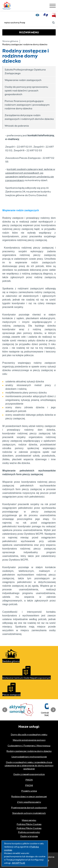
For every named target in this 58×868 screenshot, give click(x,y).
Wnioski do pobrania (17, 126)
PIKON (29, 780)
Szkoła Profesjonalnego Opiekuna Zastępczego (25, 72)
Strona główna (10, 41)
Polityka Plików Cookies (29, 824)
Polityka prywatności (29, 832)
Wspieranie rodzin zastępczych (23, 80)
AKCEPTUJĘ (18, 863)
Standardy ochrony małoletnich (29, 813)
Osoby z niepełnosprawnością (29, 774)
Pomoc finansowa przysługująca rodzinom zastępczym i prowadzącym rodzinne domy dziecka (27, 105)
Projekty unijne (29, 791)
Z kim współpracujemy (29, 802)
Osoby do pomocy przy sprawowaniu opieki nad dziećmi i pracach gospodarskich (26, 91)
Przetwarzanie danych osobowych (29, 808)
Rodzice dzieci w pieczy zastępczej (29, 797)
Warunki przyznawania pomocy (29, 740)
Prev (5, 710)
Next (53, 710)
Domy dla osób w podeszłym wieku (29, 735)
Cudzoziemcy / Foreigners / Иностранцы (29, 746)
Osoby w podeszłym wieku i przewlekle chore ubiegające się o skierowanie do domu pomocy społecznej (29, 766)
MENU (29, 33)
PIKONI (29, 786)
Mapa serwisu (29, 820)
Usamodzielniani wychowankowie (29, 757)
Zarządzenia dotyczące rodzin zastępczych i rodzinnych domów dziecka (29, 117)
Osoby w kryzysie (29, 836)
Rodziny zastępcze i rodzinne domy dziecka (29, 751)
